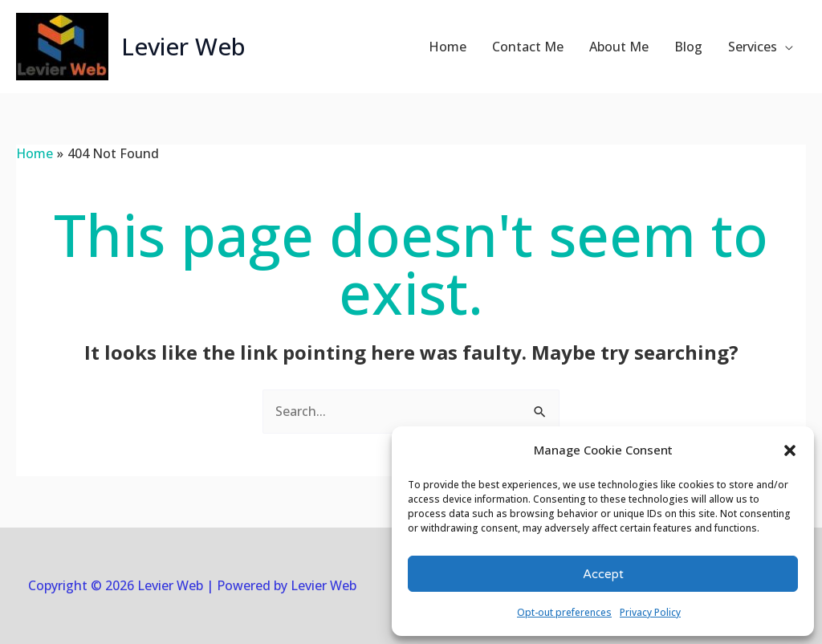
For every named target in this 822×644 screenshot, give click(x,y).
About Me (619, 47)
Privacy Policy (650, 612)
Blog (688, 47)
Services (753, 47)
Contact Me (528, 47)
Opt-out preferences (564, 612)
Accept (603, 574)
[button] (790, 450)
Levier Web (184, 46)
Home (448, 47)
